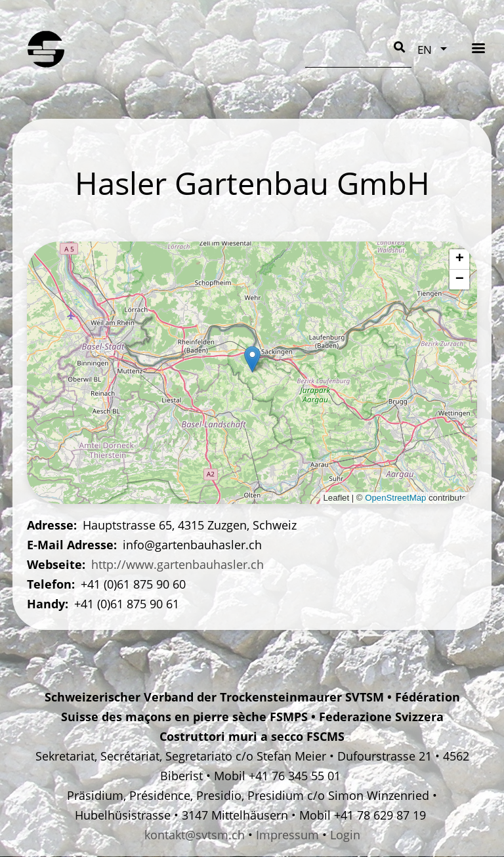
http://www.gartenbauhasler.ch (178, 564)
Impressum (287, 835)
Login (345, 835)
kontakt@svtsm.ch (195, 835)
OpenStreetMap (395, 498)
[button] (252, 359)
